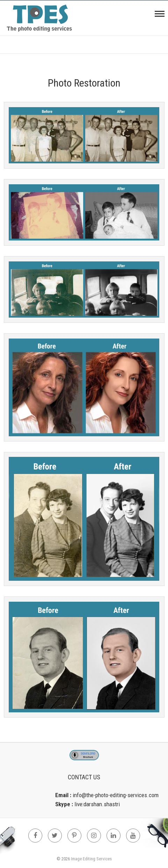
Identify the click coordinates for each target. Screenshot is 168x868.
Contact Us (84, 777)
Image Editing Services (91, 859)
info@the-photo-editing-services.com (116, 795)
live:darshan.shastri (97, 804)
